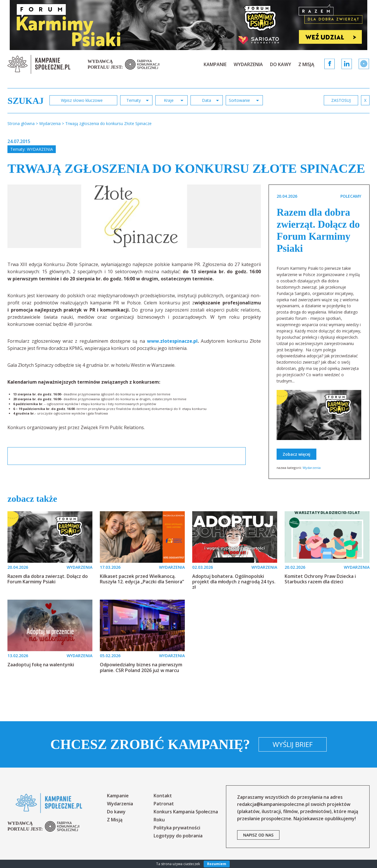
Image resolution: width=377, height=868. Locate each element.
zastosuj (341, 100)
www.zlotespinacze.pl (172, 341)
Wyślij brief (293, 744)
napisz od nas (258, 835)
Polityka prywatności (177, 828)
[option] (134, 216)
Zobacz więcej (296, 454)
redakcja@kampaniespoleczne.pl (273, 804)
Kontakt (163, 796)
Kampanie (215, 64)
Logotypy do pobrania (178, 836)
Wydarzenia (248, 64)
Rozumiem (217, 864)
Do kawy (281, 64)
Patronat (164, 804)
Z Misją (306, 64)
